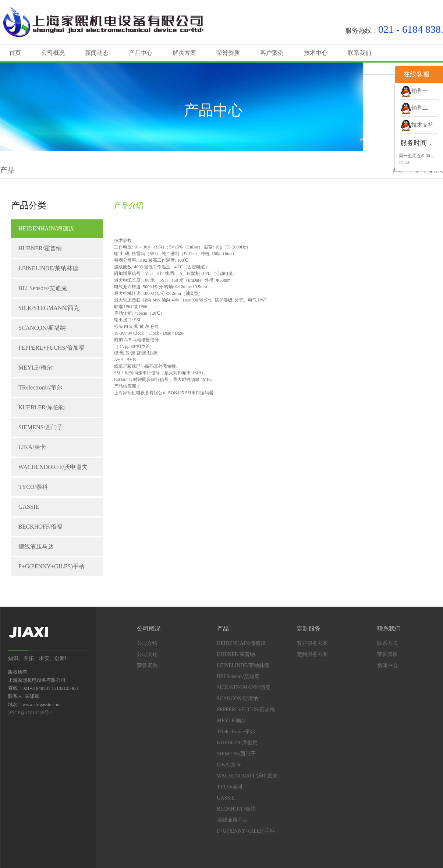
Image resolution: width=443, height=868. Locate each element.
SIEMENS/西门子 (41, 427)
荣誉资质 (228, 53)
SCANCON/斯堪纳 (42, 328)
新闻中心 (387, 665)
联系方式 (387, 643)
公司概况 (53, 53)
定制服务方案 (312, 654)
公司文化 (147, 654)
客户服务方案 (312, 643)
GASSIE (29, 507)
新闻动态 (97, 53)
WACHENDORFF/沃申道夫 (53, 467)
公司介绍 (147, 643)
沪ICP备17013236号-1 (31, 712)
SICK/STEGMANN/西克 (49, 308)
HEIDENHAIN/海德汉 (46, 228)
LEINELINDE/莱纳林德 (48, 268)
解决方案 (184, 53)
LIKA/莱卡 (32, 447)
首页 (15, 53)
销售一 (414, 91)
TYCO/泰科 (33, 487)
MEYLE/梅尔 (35, 368)
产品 (223, 629)
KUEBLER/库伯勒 (42, 407)
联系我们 (359, 53)
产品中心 (141, 53)
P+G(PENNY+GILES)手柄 (52, 566)
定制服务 (309, 629)
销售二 (414, 108)
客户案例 (272, 53)
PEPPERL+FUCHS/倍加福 (52, 348)
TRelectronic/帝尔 (40, 387)
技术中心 (316, 53)
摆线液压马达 (36, 546)
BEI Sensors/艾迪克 (43, 288)
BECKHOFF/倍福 (40, 527)
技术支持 (417, 125)
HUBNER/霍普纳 (40, 248)
